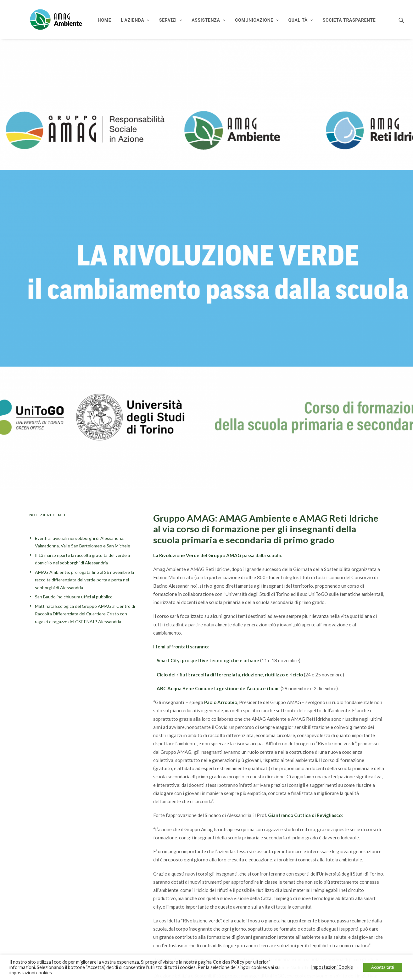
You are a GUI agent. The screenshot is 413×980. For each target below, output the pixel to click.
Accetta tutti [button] (383, 967)
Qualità (301, 20)
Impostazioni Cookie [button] (332, 967)
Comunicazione (257, 20)
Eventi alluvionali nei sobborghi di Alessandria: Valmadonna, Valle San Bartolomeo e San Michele (83, 536)
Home (105, 20)
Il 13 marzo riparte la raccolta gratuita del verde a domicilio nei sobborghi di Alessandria (82, 553)
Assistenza (208, 20)
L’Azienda (135, 20)
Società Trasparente (349, 20)
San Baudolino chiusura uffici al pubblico (74, 590)
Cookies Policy (229, 962)
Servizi (170, 20)
